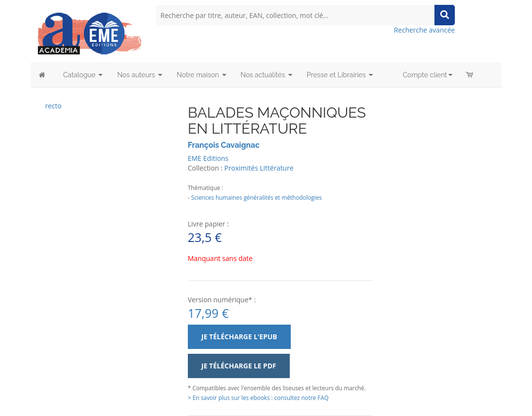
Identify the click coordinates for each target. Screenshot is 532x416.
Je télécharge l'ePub (239, 337)
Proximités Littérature (259, 168)
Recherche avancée (424, 30)
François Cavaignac (224, 145)
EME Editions (208, 158)
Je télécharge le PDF (239, 366)
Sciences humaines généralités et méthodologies (257, 197)
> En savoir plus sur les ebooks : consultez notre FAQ (258, 398)
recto (53, 106)
